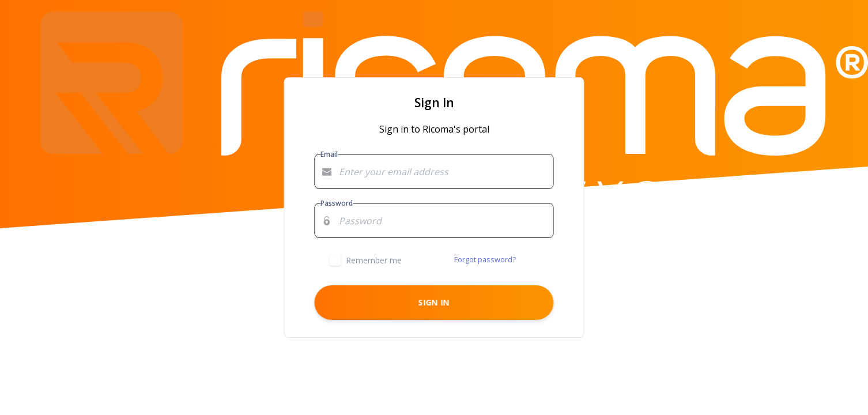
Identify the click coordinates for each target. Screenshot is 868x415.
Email (329, 154)
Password (337, 203)
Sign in (434, 302)
